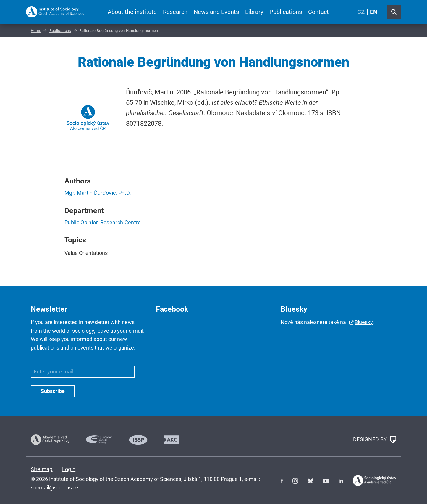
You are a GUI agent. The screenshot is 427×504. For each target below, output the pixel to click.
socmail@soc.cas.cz (55, 488)
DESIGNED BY (375, 440)
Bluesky (364, 322)
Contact (318, 12)
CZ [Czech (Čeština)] (361, 12)
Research (175, 12)
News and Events (216, 12)
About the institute (132, 12)
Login (69, 469)
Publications (286, 12)
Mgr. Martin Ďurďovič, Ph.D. (98, 193)
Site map (42, 469)
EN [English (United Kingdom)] (374, 12)
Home (36, 31)
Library (254, 12)
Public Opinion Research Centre (103, 222)
